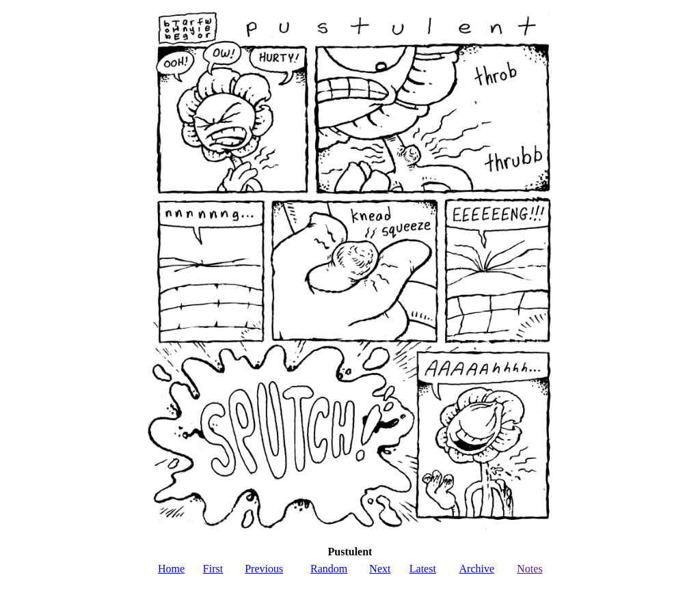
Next (380, 569)
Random (329, 569)
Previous (264, 569)
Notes (529, 569)
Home (171, 569)
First (213, 569)
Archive (477, 569)
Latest (423, 569)
